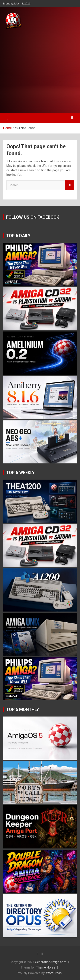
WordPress (54, 973)
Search (69, 185)
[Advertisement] (40, 71)
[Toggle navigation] (7, 118)
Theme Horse (46, 967)
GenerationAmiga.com (51, 962)
